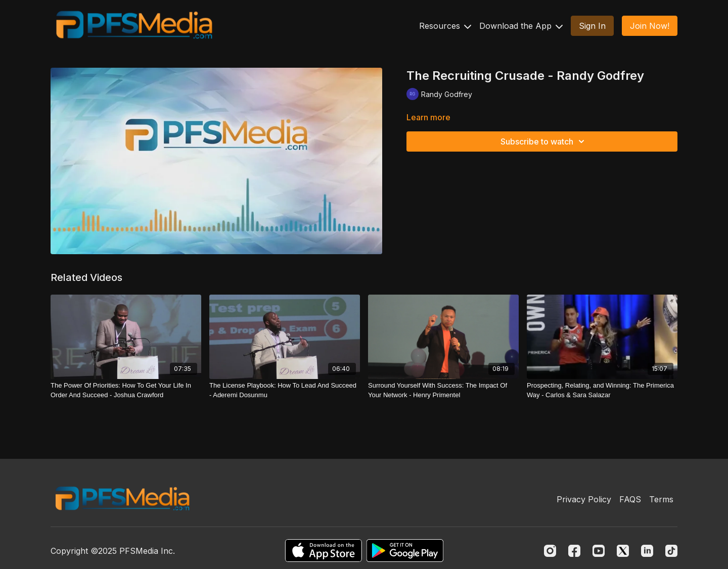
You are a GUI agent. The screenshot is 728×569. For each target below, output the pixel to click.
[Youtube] (599, 551)
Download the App (521, 26)
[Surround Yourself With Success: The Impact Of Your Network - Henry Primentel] (443, 390)
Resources (445, 26)
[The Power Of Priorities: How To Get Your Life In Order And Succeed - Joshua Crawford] (126, 390)
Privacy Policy (584, 499)
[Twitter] (623, 551)
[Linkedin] (647, 551)
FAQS (630, 499)
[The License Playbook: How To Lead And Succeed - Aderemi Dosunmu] (285, 390)
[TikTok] (671, 551)
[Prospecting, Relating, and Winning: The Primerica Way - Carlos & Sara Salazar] (602, 390)
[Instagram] (550, 551)
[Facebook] (574, 551)
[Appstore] (323, 551)
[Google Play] (405, 551)
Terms (661, 499)
